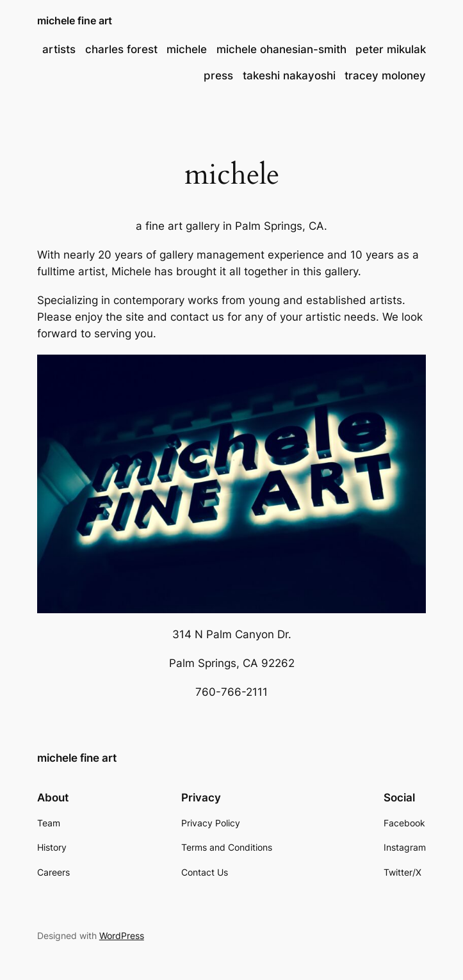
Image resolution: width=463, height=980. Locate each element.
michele (187, 49)
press (218, 76)
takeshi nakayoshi (289, 76)
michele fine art (75, 20)
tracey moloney (385, 76)
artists (59, 49)
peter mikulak (391, 49)
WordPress (122, 936)
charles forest (121, 49)
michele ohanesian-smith (281, 49)
